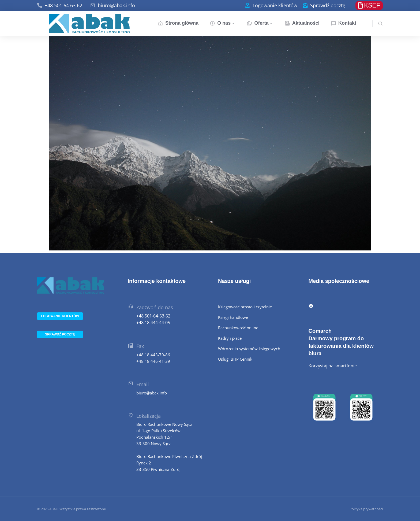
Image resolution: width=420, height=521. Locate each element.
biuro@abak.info (116, 5)
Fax (140, 346)
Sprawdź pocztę (328, 5)
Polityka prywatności (366, 509)
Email (143, 384)
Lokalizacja (149, 416)
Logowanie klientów (275, 5)
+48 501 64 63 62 (63, 5)
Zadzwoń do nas (155, 307)
